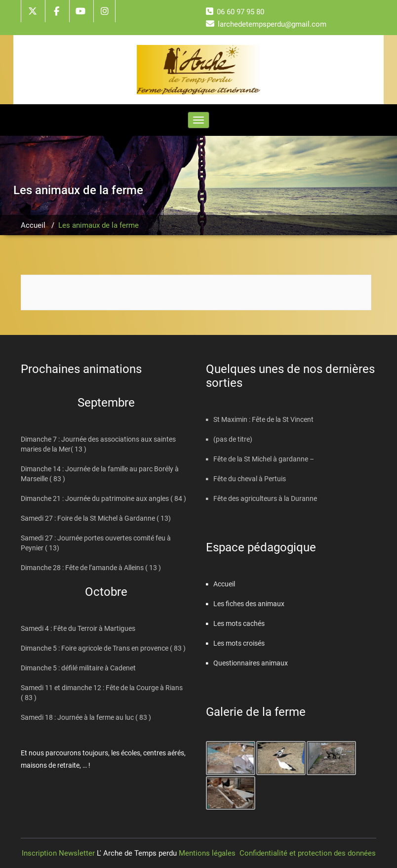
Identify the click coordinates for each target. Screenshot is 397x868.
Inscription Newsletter (59, 853)
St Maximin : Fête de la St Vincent (263, 419)
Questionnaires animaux (251, 663)
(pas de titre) (233, 439)
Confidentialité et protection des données (308, 853)
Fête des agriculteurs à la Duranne (265, 498)
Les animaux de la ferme (99, 225)
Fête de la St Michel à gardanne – (264, 459)
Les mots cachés (239, 623)
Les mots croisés (239, 643)
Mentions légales (207, 853)
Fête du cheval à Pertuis (250, 479)
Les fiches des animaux (249, 604)
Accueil (33, 225)
